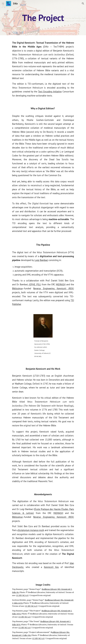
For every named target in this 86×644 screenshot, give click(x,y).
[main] (43, 18)
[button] (3, 3)
